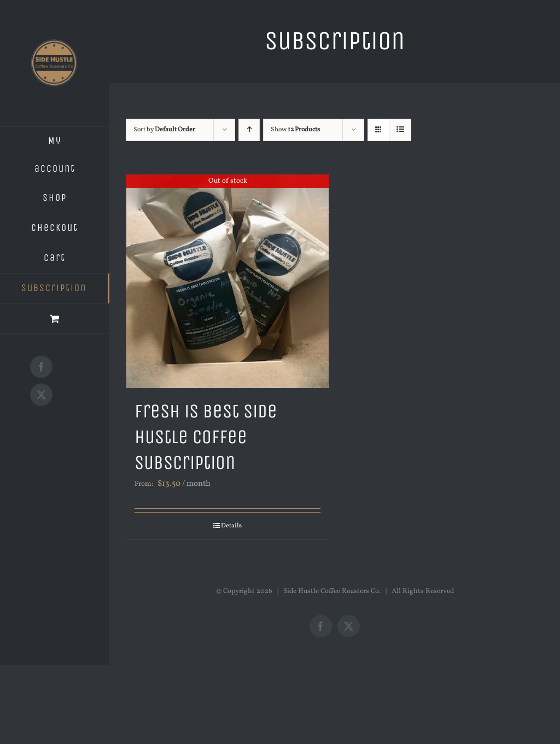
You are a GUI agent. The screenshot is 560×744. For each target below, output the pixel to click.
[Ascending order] (249, 130)
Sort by (164, 130)
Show (295, 130)
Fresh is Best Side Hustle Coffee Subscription (206, 437)
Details (231, 526)
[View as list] (400, 130)
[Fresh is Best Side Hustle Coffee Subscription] (227, 281)
